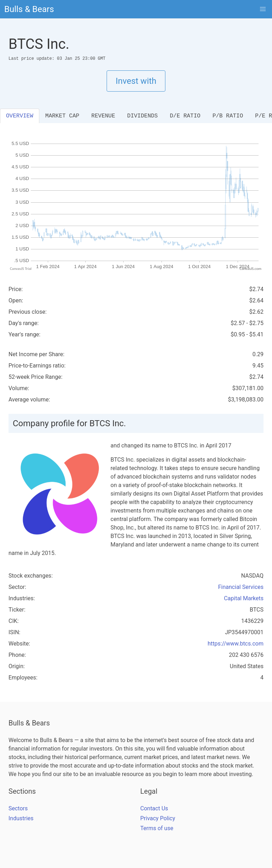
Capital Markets (244, 598)
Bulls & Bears (29, 9)
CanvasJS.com (250, 269)
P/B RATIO (228, 116)
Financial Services (241, 587)
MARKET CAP (62, 116)
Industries (21, 818)
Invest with (136, 81)
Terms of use (157, 828)
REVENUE (103, 116)
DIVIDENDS (142, 116)
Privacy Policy (158, 818)
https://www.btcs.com (236, 644)
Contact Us (154, 808)
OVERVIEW (20, 116)
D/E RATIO (185, 116)
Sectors (18, 808)
